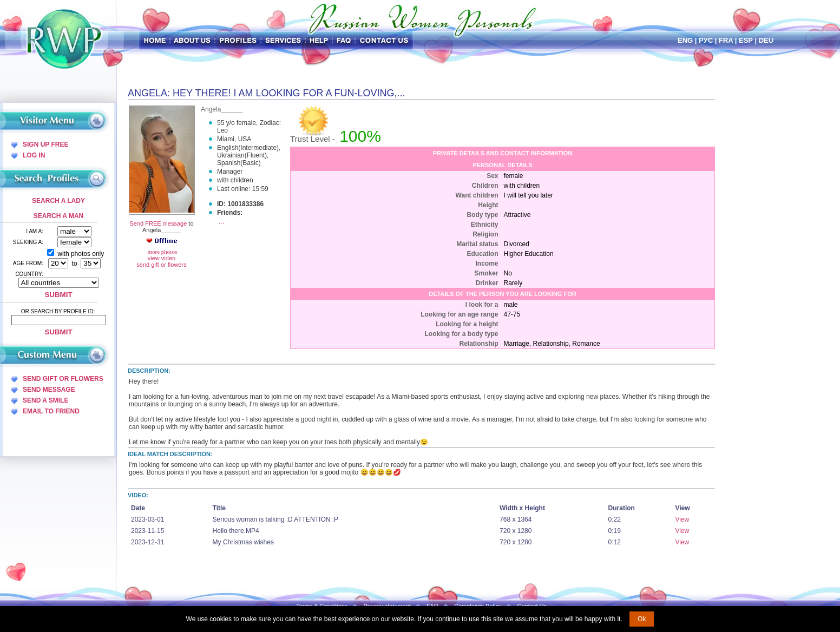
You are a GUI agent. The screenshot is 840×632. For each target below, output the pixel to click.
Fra (726, 40)
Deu (766, 40)
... (221, 222)
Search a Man (58, 216)
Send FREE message (158, 223)
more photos (162, 252)
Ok (642, 619)
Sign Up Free (45, 144)
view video (162, 258)
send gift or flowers (161, 265)
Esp (746, 40)
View (682, 519)
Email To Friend (51, 411)
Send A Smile (45, 400)
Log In (34, 155)
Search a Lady (58, 201)
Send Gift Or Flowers (63, 379)
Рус (706, 40)
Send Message (49, 390)
